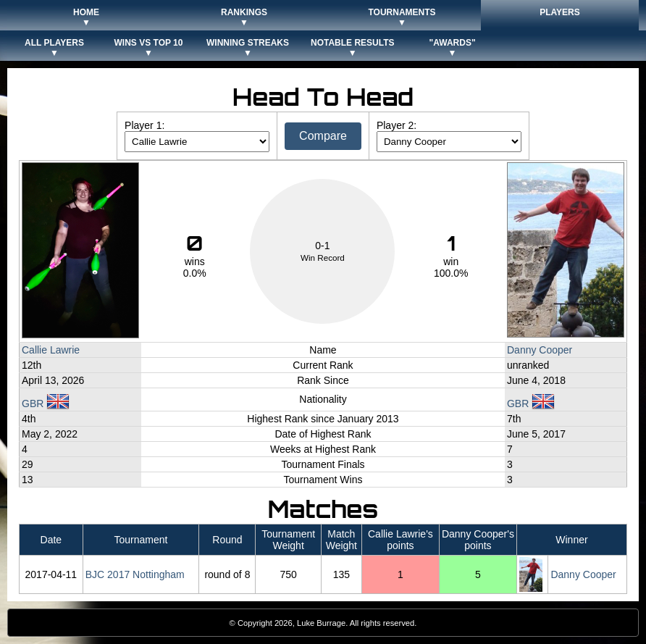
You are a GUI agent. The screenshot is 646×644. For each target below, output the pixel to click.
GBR (46, 403)
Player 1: (144, 125)
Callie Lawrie (51, 350)
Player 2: (397, 125)
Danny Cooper (540, 350)
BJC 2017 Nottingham (135, 574)
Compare (323, 136)
